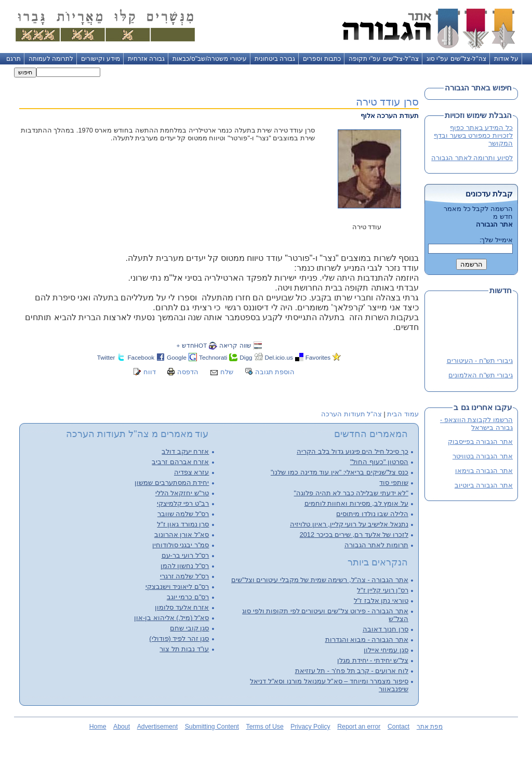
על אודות (506, 59)
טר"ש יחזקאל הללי (182, 493)
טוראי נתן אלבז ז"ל (381, 601)
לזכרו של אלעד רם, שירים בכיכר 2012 (354, 535)
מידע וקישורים (100, 59)
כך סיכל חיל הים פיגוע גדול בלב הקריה (353, 451)
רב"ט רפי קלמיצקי (183, 503)
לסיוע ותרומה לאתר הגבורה (472, 158)
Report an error (359, 727)
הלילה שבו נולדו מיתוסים (372, 514)
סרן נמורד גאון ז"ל (183, 524)
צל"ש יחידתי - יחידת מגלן (373, 660)
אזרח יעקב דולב (185, 451)
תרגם (14, 59)
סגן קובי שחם (189, 628)
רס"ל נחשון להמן (185, 566)
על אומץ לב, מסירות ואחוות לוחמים (356, 503)
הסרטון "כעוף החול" (379, 462)
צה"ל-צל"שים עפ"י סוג (456, 59)
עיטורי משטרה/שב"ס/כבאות (210, 59)
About (122, 727)
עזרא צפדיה (192, 472)
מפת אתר (430, 727)
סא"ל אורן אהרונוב (182, 535)
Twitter (106, 357)
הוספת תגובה (275, 372)
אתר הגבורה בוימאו (484, 471)
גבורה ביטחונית (275, 59)
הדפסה (188, 372)
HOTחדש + (191, 345)
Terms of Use (265, 727)
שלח (227, 372)
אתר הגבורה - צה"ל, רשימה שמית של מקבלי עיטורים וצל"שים (320, 580)
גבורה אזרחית (146, 59)
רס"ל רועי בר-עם (185, 555)
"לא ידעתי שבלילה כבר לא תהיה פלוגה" (351, 493)
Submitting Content (212, 727)
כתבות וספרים (322, 59)
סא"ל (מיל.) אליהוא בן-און (172, 618)
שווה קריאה (235, 345)
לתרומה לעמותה (51, 59)
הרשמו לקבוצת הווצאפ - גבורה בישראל (476, 424)
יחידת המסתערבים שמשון (172, 483)
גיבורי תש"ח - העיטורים (480, 361)
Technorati (213, 357)
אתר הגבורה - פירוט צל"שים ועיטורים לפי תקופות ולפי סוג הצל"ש (325, 615)
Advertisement (157, 727)
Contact (398, 727)
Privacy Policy (310, 727)
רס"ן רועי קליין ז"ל (383, 590)
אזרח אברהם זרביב (180, 462)
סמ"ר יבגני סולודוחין (181, 545)
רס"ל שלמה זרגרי (185, 576)
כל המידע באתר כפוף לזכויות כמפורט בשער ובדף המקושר (473, 135)
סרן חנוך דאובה (385, 629)
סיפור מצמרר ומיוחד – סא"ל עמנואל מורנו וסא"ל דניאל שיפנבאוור (329, 685)
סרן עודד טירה (387, 102)
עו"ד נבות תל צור (184, 649)
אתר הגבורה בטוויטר (483, 456)
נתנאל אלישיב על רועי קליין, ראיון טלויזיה (349, 524)
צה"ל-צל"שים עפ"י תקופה (384, 59)
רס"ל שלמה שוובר (183, 514)
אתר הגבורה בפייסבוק (480, 442)
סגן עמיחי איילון (386, 650)
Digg (246, 357)
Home (98, 727)
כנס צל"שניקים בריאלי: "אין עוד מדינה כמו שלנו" (340, 472)
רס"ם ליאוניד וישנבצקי (177, 587)
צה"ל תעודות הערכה (351, 414)
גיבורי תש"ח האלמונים (481, 376)
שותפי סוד (394, 483)
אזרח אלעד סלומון (182, 607)
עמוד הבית (403, 414)
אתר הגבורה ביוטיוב (484, 485)
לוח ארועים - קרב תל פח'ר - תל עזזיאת (352, 671)
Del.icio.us (279, 357)
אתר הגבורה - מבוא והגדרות (367, 640)
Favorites (318, 357)
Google (177, 357)
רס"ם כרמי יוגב (188, 597)
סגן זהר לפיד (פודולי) (179, 638)
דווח (150, 372)
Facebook (141, 357)
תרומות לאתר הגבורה (376, 545)
